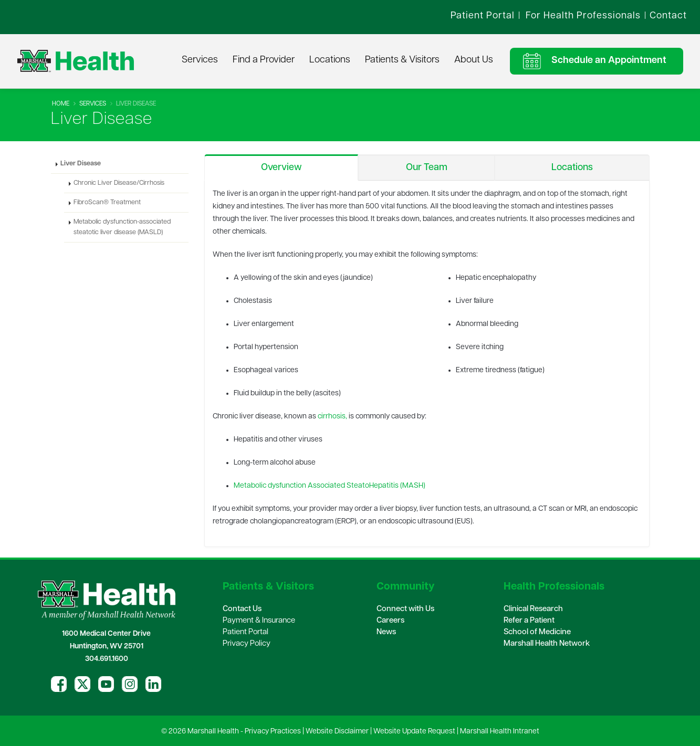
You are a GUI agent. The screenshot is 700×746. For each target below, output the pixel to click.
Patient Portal (245, 632)
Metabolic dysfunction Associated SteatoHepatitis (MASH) (330, 486)
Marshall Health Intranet (500, 732)
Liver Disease (81, 164)
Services (200, 60)
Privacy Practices (273, 732)
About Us (474, 60)
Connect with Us (405, 609)
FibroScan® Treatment (107, 203)
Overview (281, 168)
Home (61, 104)
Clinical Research (533, 609)
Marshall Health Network (547, 644)
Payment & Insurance (259, 621)
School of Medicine (537, 632)
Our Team (427, 168)
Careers (390, 621)
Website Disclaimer (337, 732)
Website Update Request (414, 732)
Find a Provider (264, 60)
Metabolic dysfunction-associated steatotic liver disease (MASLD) (122, 227)
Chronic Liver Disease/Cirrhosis (119, 183)
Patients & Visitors (402, 60)
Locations (330, 60)
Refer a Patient (529, 621)
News (386, 632)
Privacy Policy (247, 644)
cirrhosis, (332, 417)
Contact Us (242, 609)
